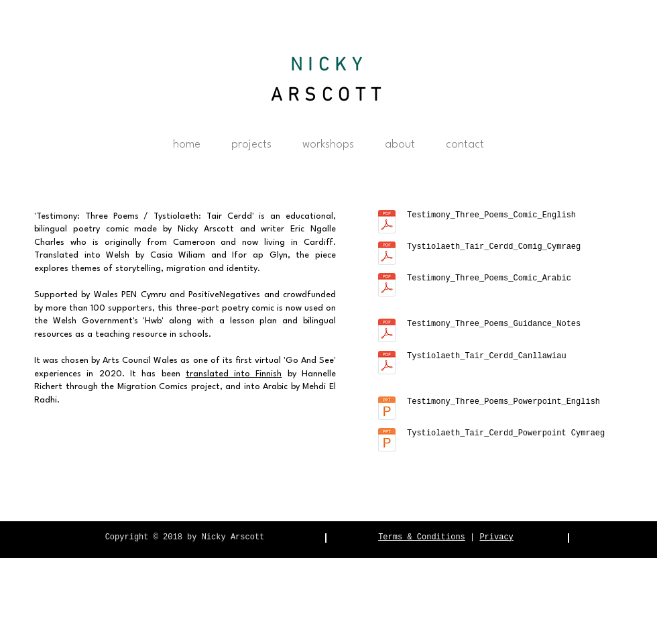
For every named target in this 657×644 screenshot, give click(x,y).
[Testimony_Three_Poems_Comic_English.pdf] (387, 223)
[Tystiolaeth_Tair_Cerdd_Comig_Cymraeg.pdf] (387, 255)
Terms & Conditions (422, 537)
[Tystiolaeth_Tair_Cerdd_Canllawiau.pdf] (387, 364)
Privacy (496, 537)
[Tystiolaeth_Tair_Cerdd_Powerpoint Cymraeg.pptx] (387, 441)
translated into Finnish (234, 374)
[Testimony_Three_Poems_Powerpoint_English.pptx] (387, 410)
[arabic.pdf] (387, 286)
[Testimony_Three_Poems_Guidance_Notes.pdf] (387, 332)
